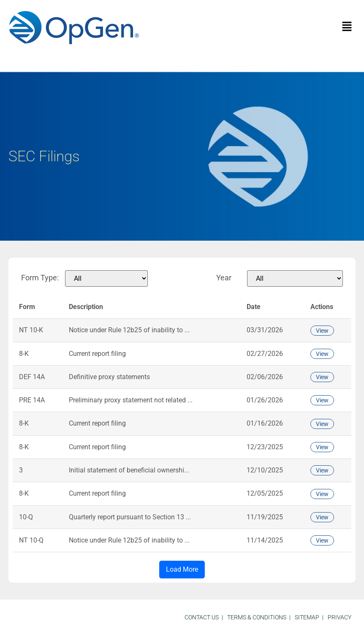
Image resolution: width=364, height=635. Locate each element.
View (322, 331)
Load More (182, 569)
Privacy (340, 617)
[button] (347, 27)
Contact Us (202, 617)
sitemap (307, 617)
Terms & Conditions (257, 617)
